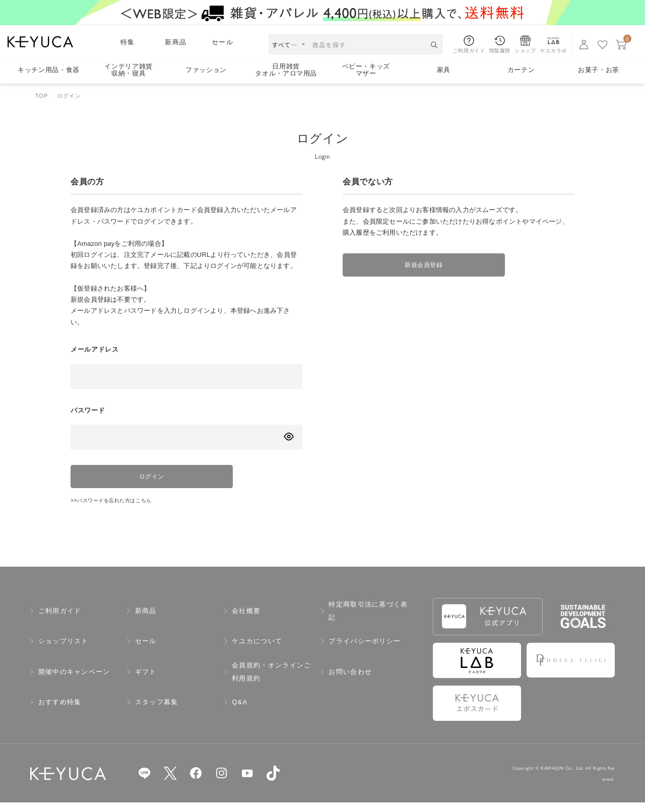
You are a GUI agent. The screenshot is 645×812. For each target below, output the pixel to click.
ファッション (206, 70)
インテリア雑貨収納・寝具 (128, 70)
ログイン (141, 480)
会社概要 (246, 620)
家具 (444, 70)
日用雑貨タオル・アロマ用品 (286, 70)
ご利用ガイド (60, 620)
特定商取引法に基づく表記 (368, 620)
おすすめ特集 (60, 712)
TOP (42, 96)
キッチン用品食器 (49, 70)
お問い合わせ (350, 681)
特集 (128, 42)
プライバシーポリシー (365, 651)
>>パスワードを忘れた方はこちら (123, 509)
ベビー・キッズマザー (366, 70)
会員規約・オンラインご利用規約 (271, 681)
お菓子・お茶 (599, 70)
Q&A (240, 712)
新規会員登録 (413, 268)
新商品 (176, 42)
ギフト (146, 681)
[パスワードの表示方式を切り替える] (288, 436)
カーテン (521, 70)
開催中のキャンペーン (74, 681)
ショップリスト (63, 651)
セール (222, 42)
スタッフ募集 (157, 712)
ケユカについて (257, 651)
